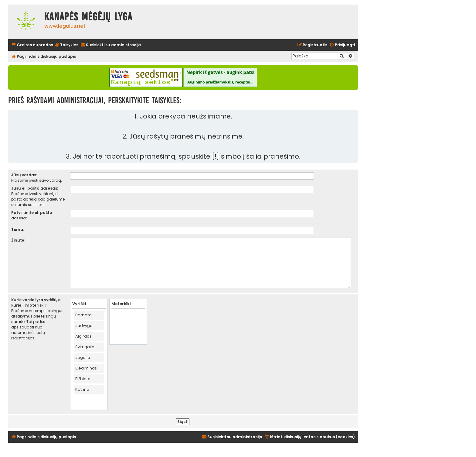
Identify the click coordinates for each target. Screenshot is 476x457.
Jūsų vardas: (24, 175)
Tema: (18, 230)
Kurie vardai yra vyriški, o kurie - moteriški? (36, 302)
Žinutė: (18, 240)
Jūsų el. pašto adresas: (35, 188)
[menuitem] (66, 45)
